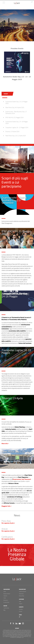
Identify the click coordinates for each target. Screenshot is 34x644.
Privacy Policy (22, 596)
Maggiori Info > (7, 506)
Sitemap (17, 628)
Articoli (5, 529)
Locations (21, 609)
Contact (21, 611)
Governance (21, 594)
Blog (4, 610)
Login (20, 602)
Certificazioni (7, 537)
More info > (5, 444)
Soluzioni (5, 596)
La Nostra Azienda (22, 592)
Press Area (6, 521)
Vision (5, 598)
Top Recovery (6, 608)
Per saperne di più (8, 523)
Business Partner (7, 594)
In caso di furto (6, 602)
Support (21, 604)
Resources (6, 600)
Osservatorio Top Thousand (22, 479)
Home (5, 592)
